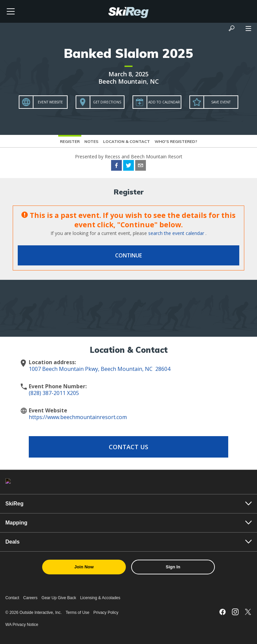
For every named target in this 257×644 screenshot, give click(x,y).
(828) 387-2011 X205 (54, 393)
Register (70, 141)
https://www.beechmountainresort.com (78, 417)
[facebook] (116, 166)
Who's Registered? (176, 141)
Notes (91, 141)
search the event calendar (176, 233)
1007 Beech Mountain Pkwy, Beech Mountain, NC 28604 (100, 369)
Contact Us (128, 447)
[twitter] (128, 166)
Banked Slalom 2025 (128, 53)
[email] (141, 166)
